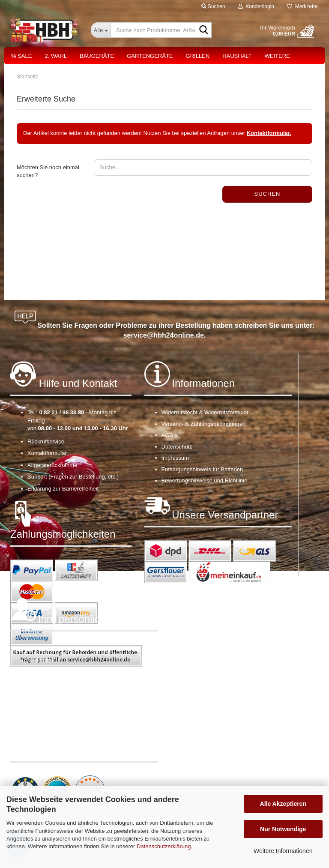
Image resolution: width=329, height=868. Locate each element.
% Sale (21, 56)
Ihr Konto (39, 672)
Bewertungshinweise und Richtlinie (205, 480)
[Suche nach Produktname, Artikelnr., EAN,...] (101, 30)
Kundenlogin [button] (256, 6)
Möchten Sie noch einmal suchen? (48, 171)
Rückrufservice (46, 441)
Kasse (35, 684)
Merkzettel (303, 6)
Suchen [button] (213, 6)
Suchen (268, 194)
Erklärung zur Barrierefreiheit (63, 489)
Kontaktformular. (269, 133)
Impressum (175, 458)
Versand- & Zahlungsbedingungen (204, 424)
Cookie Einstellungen (54, 708)
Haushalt (237, 56)
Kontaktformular (47, 453)
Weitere (277, 56)
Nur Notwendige (283, 829)
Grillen (198, 56)
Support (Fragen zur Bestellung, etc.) (73, 477)
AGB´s (170, 435)
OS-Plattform (43, 696)
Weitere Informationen (283, 851)
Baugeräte (97, 56)
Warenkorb (41, 648)
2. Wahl (56, 56)
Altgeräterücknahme (52, 465)
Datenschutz (177, 447)
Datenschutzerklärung (164, 846)
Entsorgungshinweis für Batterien (202, 469)
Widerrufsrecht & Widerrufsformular (205, 412)
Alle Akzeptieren (283, 804)
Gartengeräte (150, 56)
